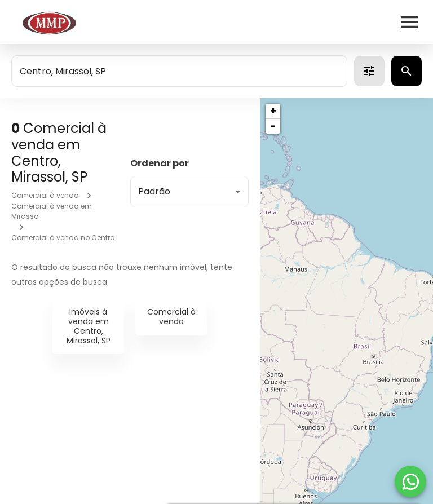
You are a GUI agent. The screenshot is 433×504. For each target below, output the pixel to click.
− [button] (273, 126)
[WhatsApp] (410, 481)
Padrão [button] (154, 191)
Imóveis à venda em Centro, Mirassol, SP (89, 326)
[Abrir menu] (409, 22)
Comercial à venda (45, 195)
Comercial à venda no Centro (63, 238)
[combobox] (179, 71)
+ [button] (273, 111)
